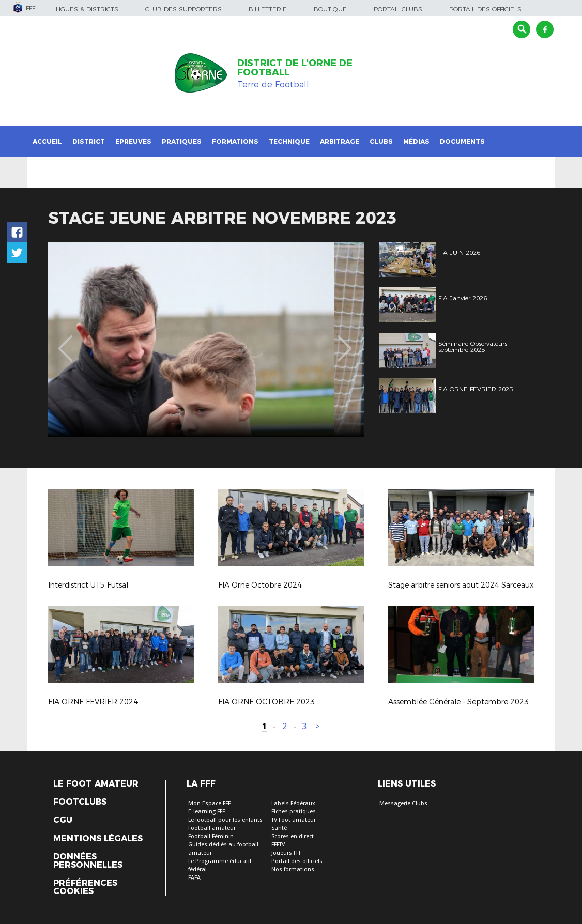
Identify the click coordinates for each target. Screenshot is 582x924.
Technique (289, 141)
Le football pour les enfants (225, 820)
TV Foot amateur (294, 820)
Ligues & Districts (87, 9)
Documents (462, 141)
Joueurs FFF (286, 853)
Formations (235, 141)
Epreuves (133, 141)
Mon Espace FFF (209, 803)
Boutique (330, 9)
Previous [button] (65, 341)
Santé (279, 828)
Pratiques (182, 141)
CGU (63, 820)
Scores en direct (293, 836)
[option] (206, 340)
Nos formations (293, 869)
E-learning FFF (206, 812)
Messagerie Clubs (403, 803)
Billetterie (268, 9)
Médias (416, 141)
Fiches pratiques (294, 812)
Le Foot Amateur (96, 784)
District (89, 141)
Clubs (381, 141)
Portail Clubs (398, 9)
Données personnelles (88, 861)
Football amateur (212, 828)
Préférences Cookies (85, 887)
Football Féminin (211, 836)
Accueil (47, 141)
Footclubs (80, 802)
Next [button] (345, 341)
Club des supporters (183, 9)
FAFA (194, 878)
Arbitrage (340, 141)
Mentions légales (98, 839)
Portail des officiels (485, 9)
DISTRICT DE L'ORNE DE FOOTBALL (295, 68)
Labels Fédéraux (293, 803)
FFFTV (278, 845)
